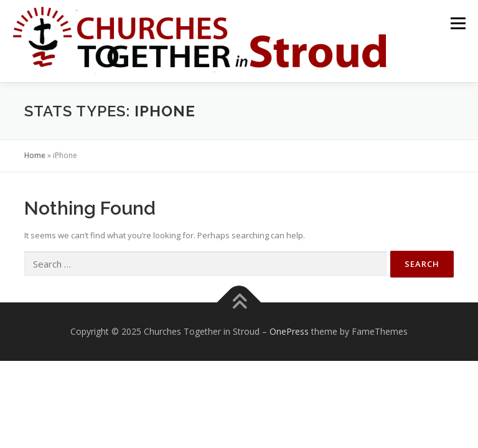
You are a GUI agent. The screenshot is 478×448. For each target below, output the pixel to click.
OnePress (289, 331)
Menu (458, 23)
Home (35, 155)
